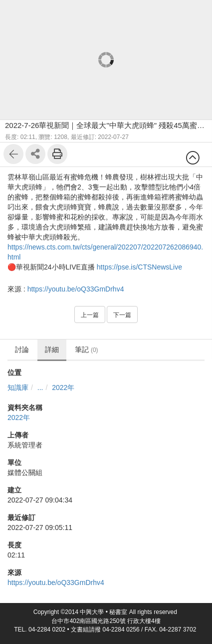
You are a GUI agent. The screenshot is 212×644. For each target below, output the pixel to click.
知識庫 (18, 387)
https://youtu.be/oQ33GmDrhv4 (76, 289)
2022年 (63, 387)
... (40, 387)
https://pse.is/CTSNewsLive (139, 267)
